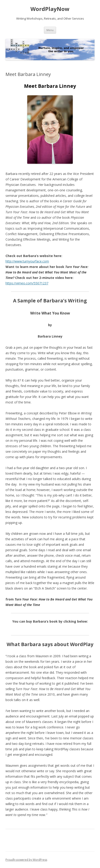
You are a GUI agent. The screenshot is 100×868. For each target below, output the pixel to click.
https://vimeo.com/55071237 (27, 283)
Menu (50, 30)
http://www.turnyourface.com (27, 261)
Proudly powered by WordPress (26, 860)
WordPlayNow (50, 9)
